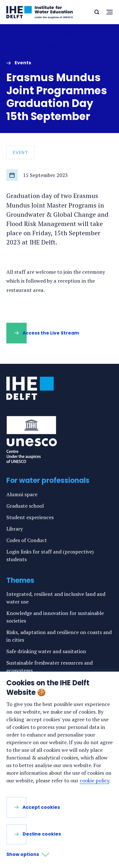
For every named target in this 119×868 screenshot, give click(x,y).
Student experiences (30, 517)
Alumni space (22, 494)
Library (15, 529)
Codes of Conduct (27, 540)
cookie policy (94, 780)
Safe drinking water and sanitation (46, 651)
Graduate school (25, 506)
